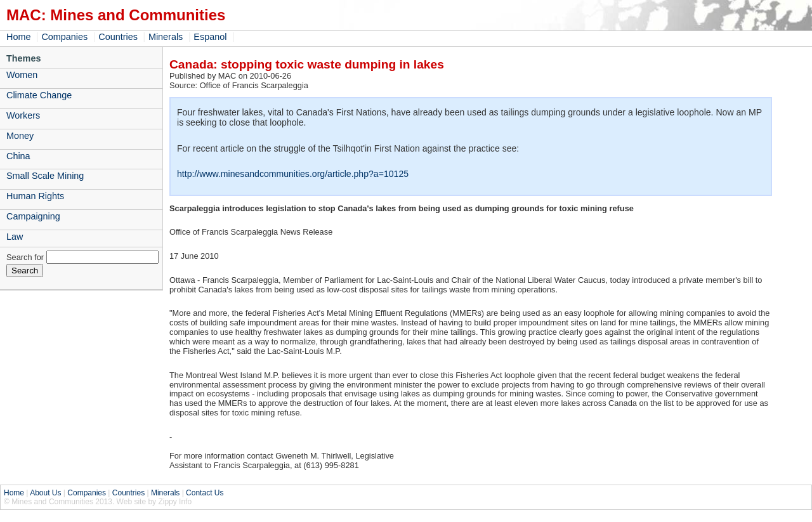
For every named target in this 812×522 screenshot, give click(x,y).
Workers (23, 115)
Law (15, 237)
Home (18, 37)
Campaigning (33, 216)
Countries (118, 37)
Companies (64, 37)
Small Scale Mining (45, 176)
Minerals (166, 37)
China (18, 156)
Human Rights (35, 196)
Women (22, 75)
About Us (45, 493)
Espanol (210, 37)
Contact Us (205, 493)
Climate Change (39, 95)
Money (20, 136)
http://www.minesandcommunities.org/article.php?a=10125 (293, 174)
